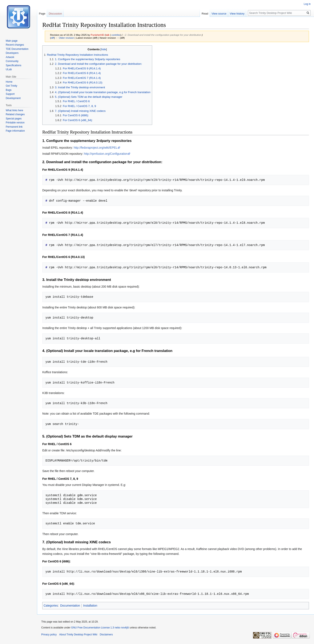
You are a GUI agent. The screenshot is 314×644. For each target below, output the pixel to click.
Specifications (13, 65)
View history (237, 14)
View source (219, 14)
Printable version (15, 123)
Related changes (15, 114)
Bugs (9, 90)
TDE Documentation (17, 49)
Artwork (10, 57)
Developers (12, 53)
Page (42, 14)
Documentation (70, 606)
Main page (12, 41)
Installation (90, 606)
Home (9, 82)
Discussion (55, 14)
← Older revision (65, 38)
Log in (307, 4)
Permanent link (14, 127)
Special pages (14, 119)
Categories (51, 606)
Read (205, 14)
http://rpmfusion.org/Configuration (106, 154)
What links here (14, 110)
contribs (116, 35)
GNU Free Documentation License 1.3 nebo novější (100, 628)
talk (108, 35)
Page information (15, 131)
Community (12, 61)
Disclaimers (106, 635)
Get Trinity (11, 86)
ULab (9, 69)
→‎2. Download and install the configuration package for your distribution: (162, 35)
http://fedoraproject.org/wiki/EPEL (96, 148)
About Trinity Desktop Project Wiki (78, 635)
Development (13, 98)
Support (10, 94)
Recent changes (15, 45)
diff (53, 38)
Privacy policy (49, 635)
